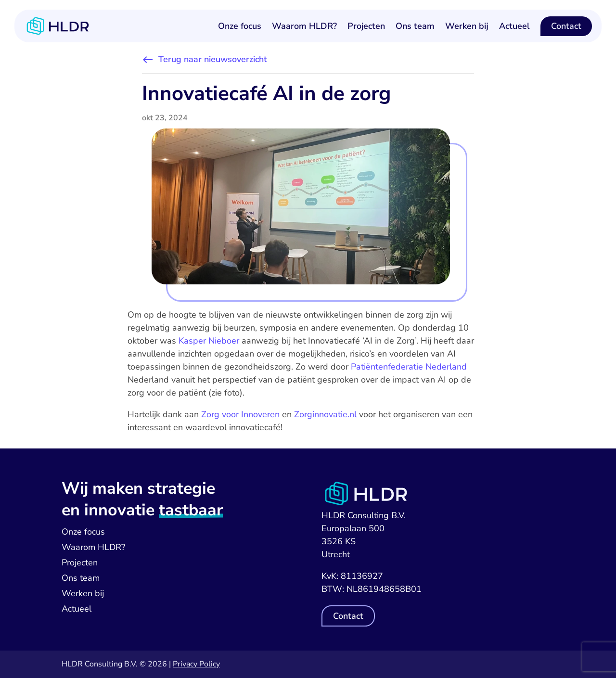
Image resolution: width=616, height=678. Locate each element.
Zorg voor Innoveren (240, 414)
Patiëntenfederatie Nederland (409, 367)
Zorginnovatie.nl (325, 414)
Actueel (514, 26)
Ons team (415, 26)
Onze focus (240, 26)
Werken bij (467, 26)
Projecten (366, 26)
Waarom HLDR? (304, 26)
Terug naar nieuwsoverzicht (213, 59)
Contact (566, 26)
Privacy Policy (196, 664)
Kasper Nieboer (209, 341)
